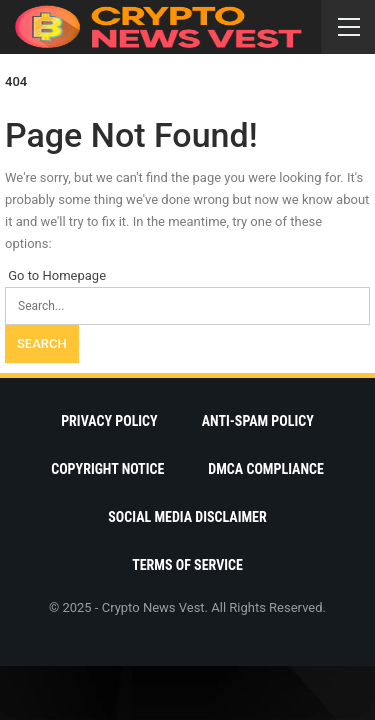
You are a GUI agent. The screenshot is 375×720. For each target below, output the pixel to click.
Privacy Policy (109, 421)
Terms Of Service (187, 565)
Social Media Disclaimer (187, 517)
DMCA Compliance (265, 469)
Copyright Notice (107, 469)
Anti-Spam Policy (258, 421)
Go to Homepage (55, 275)
